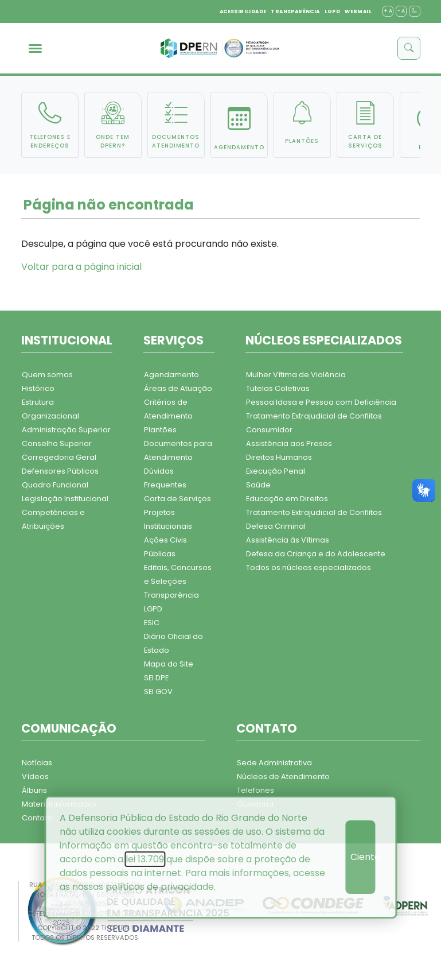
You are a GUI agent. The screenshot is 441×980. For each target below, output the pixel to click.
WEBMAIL (358, 11)
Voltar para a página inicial (81, 267)
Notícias (37, 763)
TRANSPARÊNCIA (295, 11)
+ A (388, 11)
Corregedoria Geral (59, 457)
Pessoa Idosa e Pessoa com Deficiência (321, 402)
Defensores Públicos (60, 471)
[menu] (35, 49)
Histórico (38, 388)
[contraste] (414, 11)
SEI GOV (158, 692)
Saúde (258, 485)
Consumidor (269, 430)
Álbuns (34, 790)
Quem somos (47, 375)
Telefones (255, 790)
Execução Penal (276, 471)
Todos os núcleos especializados (309, 568)
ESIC (152, 623)
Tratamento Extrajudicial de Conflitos (314, 416)
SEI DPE (156, 678)
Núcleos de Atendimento (283, 776)
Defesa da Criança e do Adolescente (316, 554)
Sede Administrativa (274, 763)
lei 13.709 (145, 859)
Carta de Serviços (177, 499)
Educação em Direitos (287, 499)
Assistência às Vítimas (288, 540)
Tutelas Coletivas (278, 388)
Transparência (171, 595)
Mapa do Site (169, 664)
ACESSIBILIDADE (243, 11)
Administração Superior (66, 430)
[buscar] (409, 48)
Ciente (363, 857)
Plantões (160, 430)
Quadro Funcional (55, 485)
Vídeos (35, 776)
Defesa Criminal (276, 526)
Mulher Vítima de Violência (296, 375)
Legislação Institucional (65, 499)
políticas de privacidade (160, 887)
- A (401, 11)
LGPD (333, 11)
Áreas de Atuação (178, 388)
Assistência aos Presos (289, 443)
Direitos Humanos (279, 457)
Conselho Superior (57, 443)
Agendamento (171, 375)
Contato (37, 818)
